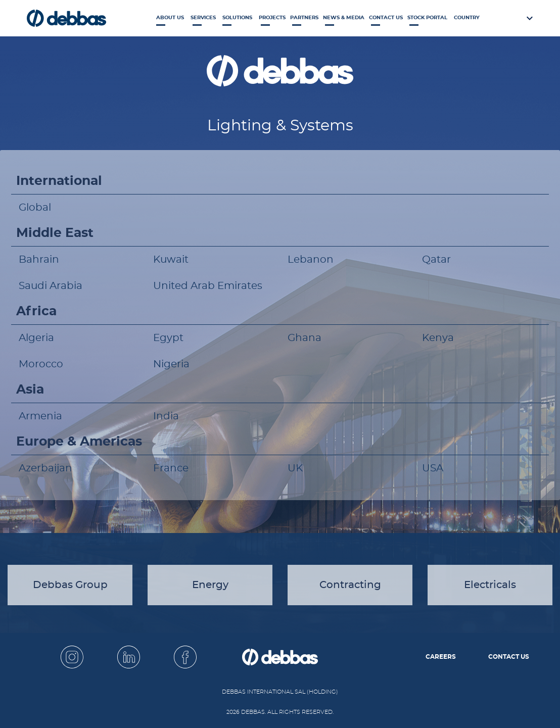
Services (203, 18)
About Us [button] (170, 18)
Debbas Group (70, 585)
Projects (272, 18)
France (171, 468)
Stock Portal (427, 18)
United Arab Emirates (208, 286)
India (166, 416)
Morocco (41, 364)
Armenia (40, 416)
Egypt (168, 338)
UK (295, 468)
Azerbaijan (45, 468)
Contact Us (386, 18)
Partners (304, 18)
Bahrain (39, 260)
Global (35, 208)
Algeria (36, 338)
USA (433, 468)
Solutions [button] (237, 18)
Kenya (438, 338)
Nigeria (171, 364)
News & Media (344, 18)
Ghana (305, 338)
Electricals (490, 585)
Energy (210, 585)
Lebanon (311, 260)
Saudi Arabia (51, 286)
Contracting (350, 585)
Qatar (436, 260)
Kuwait (171, 260)
